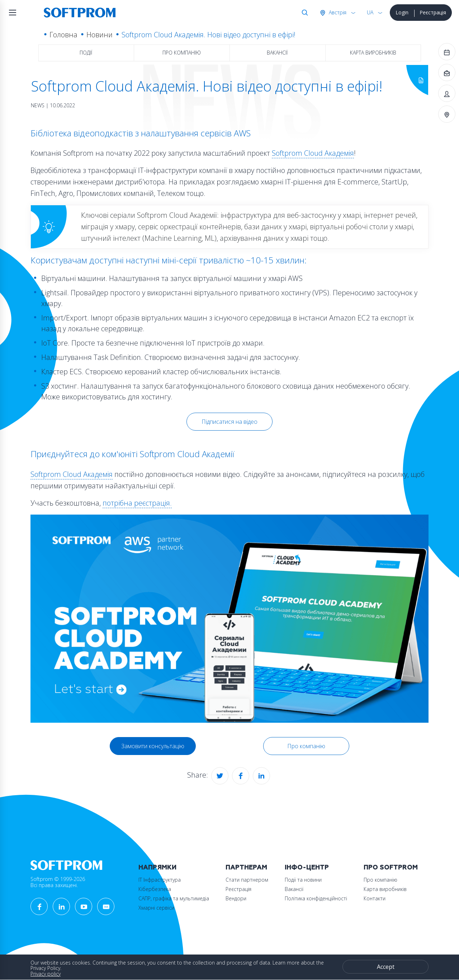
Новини (100, 35)
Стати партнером (247, 880)
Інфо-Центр (307, 868)
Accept (386, 967)
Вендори (236, 898)
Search (303, 13)
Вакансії (277, 53)
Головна (63, 35)
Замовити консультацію (153, 746)
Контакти (375, 898)
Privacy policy (46, 974)
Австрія (337, 12)
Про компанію (182, 53)
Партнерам (246, 868)
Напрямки (157, 868)
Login (402, 12)
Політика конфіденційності (316, 898)
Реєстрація (433, 12)
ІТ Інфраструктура (160, 880)
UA (370, 12)
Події (86, 53)
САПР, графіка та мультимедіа (174, 898)
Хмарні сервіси (156, 908)
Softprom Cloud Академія (313, 153)
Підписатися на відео (229, 422)
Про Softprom (391, 868)
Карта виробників (373, 53)
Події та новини (303, 880)
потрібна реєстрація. (137, 503)
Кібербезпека (155, 889)
